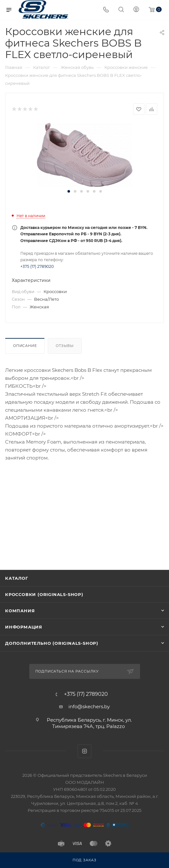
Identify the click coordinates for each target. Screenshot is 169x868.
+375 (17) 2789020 (37, 266)
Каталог (17, 578)
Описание (25, 346)
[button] (69, 191)
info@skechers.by (89, 706)
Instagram (84, 751)
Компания (20, 611)
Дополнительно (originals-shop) (52, 643)
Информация (24, 627)
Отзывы (65, 346)
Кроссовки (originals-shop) (44, 594)
